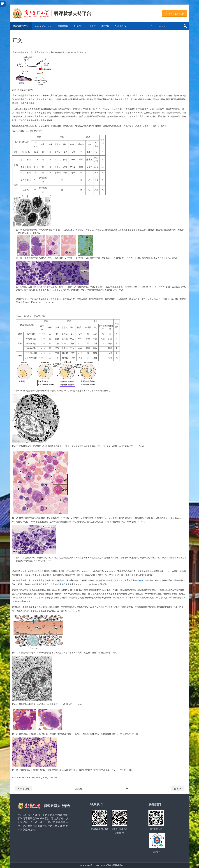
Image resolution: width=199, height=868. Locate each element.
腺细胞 (140, 580)
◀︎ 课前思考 (23, 789)
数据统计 (78, 26)
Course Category (44, 26)
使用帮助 (105, 26)
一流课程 (92, 26)
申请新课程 (63, 26)
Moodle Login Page (174, 13)
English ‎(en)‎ (121, 26)
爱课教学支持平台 (21, 26)
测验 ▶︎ (178, 789)
